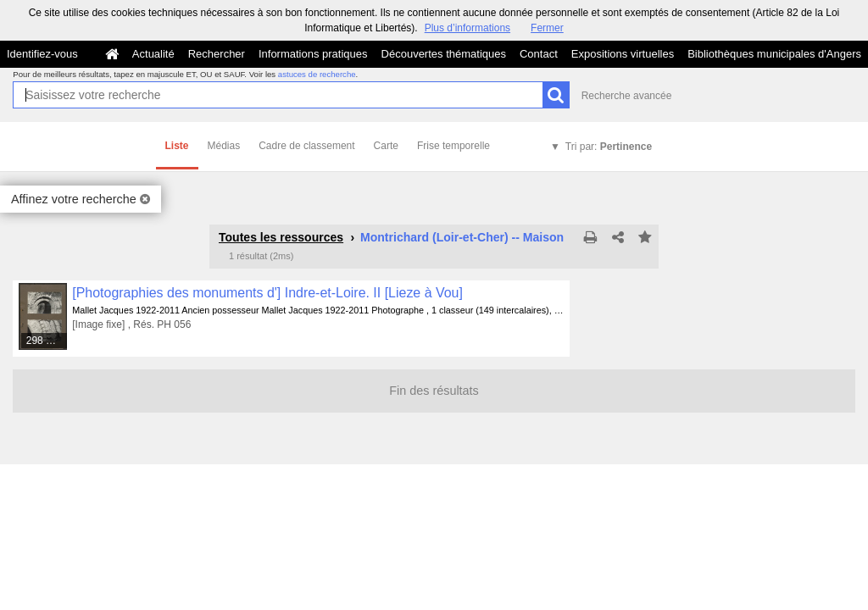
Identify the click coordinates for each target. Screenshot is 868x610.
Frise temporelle (453, 146)
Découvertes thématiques (444, 54)
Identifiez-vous (42, 54)
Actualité (153, 54)
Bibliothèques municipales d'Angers (774, 54)
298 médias (47, 341)
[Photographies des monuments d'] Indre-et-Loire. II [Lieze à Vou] (267, 293)
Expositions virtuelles (623, 54)
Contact (539, 54)
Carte (386, 146)
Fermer (547, 28)
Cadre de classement (306, 146)
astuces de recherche (317, 74)
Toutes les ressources (281, 237)
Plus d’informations (467, 28)
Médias (224, 146)
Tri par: (609, 147)
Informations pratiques (313, 54)
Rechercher (217, 54)
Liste (177, 146)
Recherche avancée (627, 96)
